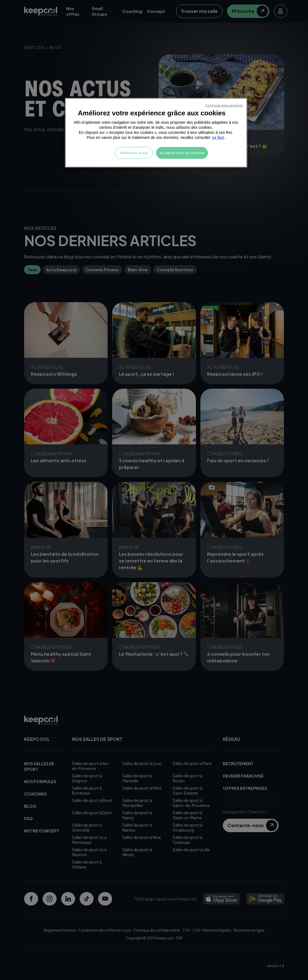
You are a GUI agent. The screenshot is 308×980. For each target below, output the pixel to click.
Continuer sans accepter (224, 105)
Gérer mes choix (134, 153)
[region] (156, 133)
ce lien (218, 137)
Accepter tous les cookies (182, 153)
